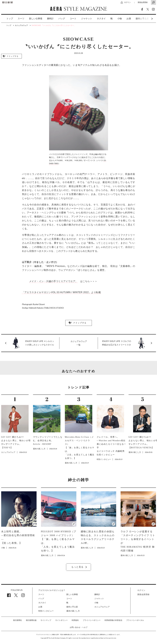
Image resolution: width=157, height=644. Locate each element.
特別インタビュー (46, 611)
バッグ (62, 19)
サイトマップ (46, 620)
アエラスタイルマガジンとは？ (52, 590)
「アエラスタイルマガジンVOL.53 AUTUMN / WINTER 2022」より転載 (61, 292)
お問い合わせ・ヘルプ (79, 627)
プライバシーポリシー (92, 620)
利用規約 (75, 620)
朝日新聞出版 (31, 620)
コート (73, 19)
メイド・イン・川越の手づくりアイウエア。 (54, 281)
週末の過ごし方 (73, 611)
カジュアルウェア (102, 607)
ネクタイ (101, 19)
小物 (120, 19)
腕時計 (50, 19)
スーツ (21, 19)
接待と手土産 (72, 607)
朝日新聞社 (18, 620)
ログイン (127, 2)
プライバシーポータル (135, 620)
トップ (10, 19)
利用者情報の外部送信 (113, 620)
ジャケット (87, 19)
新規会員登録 (143, 2)
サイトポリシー (61, 620)
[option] (7, 19)
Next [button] (146, 19)
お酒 (129, 19)
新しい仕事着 (36, 19)
